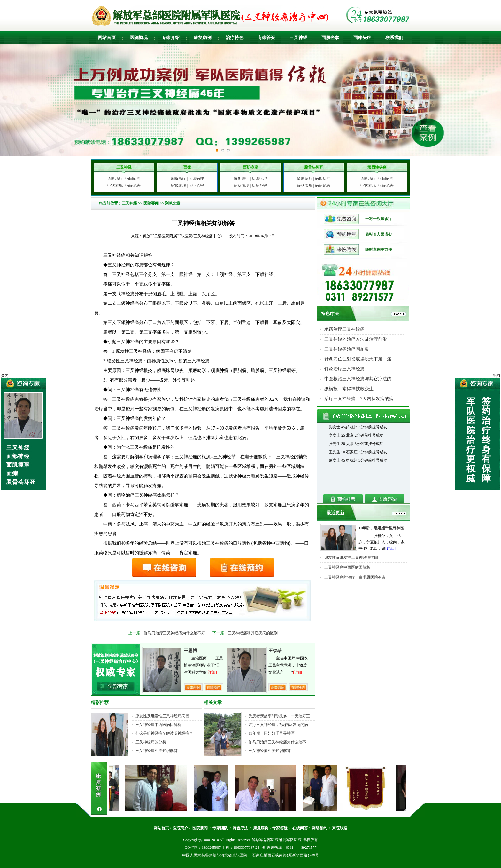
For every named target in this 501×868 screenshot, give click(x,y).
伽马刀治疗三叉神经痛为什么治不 (277, 742)
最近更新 (335, 513)
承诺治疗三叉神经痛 (344, 329)
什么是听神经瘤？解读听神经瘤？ (164, 733)
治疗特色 (235, 38)
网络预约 (320, 828)
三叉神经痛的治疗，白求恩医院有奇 (355, 577)
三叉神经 (298, 38)
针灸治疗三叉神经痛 (344, 369)
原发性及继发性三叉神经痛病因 (162, 716)
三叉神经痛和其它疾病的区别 (253, 633)
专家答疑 (266, 38)
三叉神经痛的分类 (151, 742)
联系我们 (394, 38)
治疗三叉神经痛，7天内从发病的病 (278, 725)
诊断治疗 (115, 178)
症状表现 (115, 185)
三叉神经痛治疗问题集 (347, 349)
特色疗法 (330, 314)
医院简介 (181, 828)
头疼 (367, 38)
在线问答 (300, 828)
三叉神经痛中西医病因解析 (158, 725)
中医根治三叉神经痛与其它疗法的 (358, 379)
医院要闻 (151, 203)
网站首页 (107, 38)
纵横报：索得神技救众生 (349, 389)
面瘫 (358, 38)
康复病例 (203, 38)
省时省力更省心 (358, 234)
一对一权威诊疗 (358, 219)
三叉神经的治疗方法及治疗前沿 (356, 339)
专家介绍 (171, 38)
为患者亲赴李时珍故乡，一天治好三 (279, 716)
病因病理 (133, 178)
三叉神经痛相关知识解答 (157, 751)
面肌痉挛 (330, 38)
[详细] (212, 672)
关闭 (496, 376)
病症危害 (133, 185)
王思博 (190, 651)
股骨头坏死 (314, 167)
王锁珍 (275, 651)
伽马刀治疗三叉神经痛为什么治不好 (174, 633)
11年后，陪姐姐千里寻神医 (272, 733)
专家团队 (221, 828)
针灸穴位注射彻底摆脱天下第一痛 (358, 359)
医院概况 (139, 38)
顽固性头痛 (377, 167)
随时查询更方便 (358, 249)
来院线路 (339, 828)
